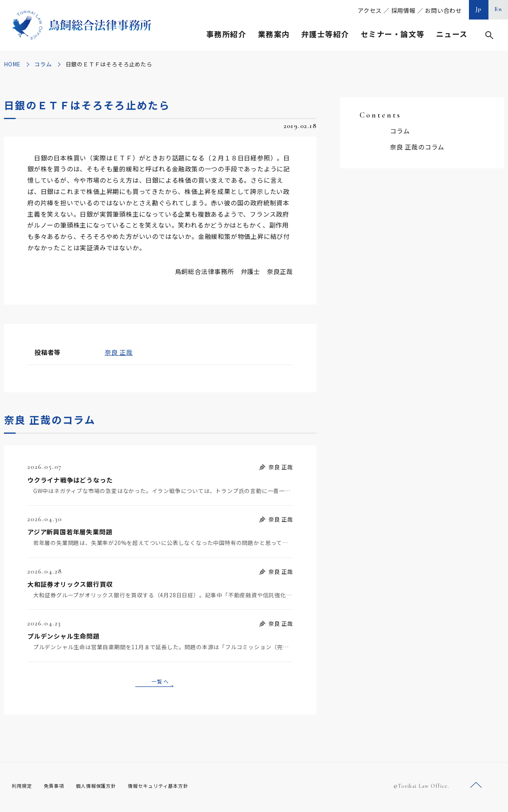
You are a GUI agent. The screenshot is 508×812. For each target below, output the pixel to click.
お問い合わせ (443, 10)
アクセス (370, 10)
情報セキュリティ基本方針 (177, 789)
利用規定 (23, 789)
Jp (479, 9)
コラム (43, 64)
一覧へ (160, 682)
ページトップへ (476, 788)
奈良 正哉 (119, 352)
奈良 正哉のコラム (417, 147)
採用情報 (403, 10)
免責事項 (59, 789)
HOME (12, 64)
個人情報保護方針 (106, 789)
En (498, 9)
